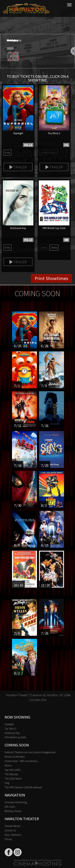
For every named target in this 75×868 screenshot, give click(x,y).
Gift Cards (10, 807)
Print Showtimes (51, 278)
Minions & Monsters (15, 756)
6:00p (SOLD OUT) (49, 152)
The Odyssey (11, 774)
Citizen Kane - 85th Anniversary (21, 761)
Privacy (8, 839)
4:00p (43, 247)
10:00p (54, 247)
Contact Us (10, 830)
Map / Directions (13, 835)
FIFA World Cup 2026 (15, 737)
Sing (7, 783)
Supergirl (9, 724)
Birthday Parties (13, 811)
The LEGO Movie (13, 778)
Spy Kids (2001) (13, 770)
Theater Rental (12, 826)
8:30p (7, 152)
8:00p (7, 247)
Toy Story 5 (10, 728)
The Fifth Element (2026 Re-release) (23, 787)
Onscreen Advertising (16, 802)
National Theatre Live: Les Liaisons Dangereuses (30, 752)
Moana (8, 765)
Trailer (18, 167)
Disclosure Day (12, 733)
